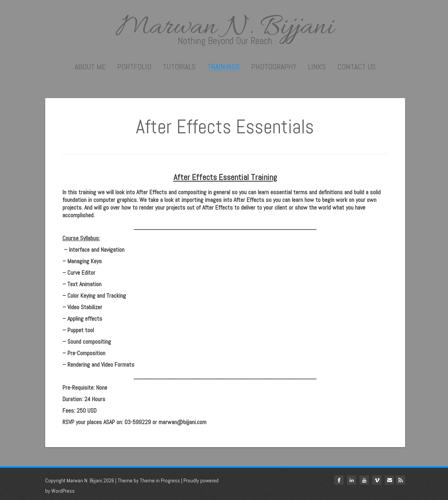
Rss (401, 480)
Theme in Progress (160, 480)
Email (389, 480)
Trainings (223, 67)
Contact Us (356, 67)
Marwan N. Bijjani (225, 28)
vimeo (377, 480)
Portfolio (134, 67)
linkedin (352, 480)
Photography (274, 67)
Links (317, 67)
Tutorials (179, 67)
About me (90, 67)
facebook (339, 480)
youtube (364, 480)
